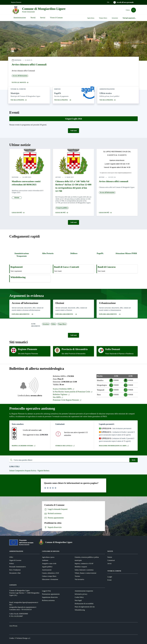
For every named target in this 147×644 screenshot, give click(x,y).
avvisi (58, 177)
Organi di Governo (15, 560)
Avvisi (109, 564)
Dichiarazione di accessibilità (84, 604)
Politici (12, 564)
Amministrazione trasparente (84, 591)
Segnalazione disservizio (50, 597)
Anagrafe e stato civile (49, 564)
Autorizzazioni (47, 570)
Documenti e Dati (15, 573)
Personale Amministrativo (18, 567)
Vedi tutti (73, 131)
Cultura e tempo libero (49, 576)
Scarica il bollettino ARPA (64, 389)
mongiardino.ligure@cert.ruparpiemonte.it (23, 607)
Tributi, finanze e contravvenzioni (85, 573)
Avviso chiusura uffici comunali (114, 181)
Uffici (11, 557)
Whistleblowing (80, 610)
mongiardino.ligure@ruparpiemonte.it (26, 602)
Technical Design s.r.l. (23, 638)
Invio (134, 460)
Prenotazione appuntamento (51, 594)
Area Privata (13, 626)
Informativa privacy (81, 594)
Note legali (78, 600)
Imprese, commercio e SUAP (84, 564)
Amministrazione (20, 18)
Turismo (77, 576)
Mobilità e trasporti (81, 567)
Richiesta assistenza (48, 600)
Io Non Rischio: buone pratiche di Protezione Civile (73, 392)
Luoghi (110, 577)
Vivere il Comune (56, 18)
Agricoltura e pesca (48, 557)
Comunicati (111, 560)
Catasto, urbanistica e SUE (51, 573)
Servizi (43, 18)
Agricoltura (91, 18)
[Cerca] (134, 10)
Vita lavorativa (79, 579)
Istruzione (115, 18)
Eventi (109, 580)
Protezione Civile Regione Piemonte (67, 400)
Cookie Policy (79, 597)
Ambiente (45, 560)
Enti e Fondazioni (15, 570)
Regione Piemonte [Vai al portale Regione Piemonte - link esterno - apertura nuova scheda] (16, 2)
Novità (33, 18)
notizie (15, 177)
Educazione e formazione (50, 579)
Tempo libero (103, 18)
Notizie (110, 557)
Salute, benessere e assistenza (84, 570)
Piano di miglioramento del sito (85, 607)
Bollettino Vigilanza (61, 394)
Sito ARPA (58, 397)
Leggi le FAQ (46, 591)
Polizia (53, 324)
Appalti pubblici (47, 567)
